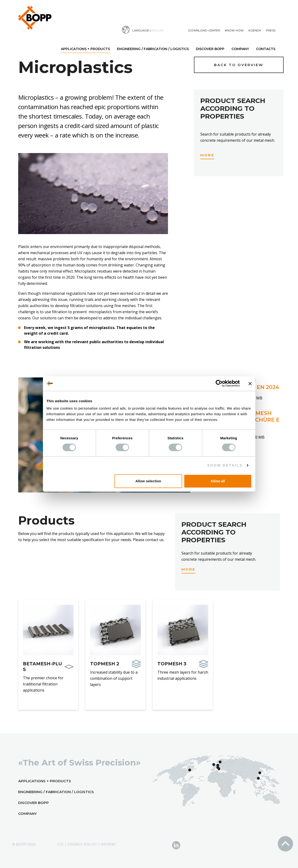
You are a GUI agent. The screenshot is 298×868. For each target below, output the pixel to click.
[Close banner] (250, 384)
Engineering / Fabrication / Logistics (153, 49)
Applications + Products (85, 49)
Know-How (234, 30)
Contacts (266, 49)
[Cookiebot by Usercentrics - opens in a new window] (219, 384)
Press (271, 30)
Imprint (108, 844)
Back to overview (239, 65)
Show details (225, 465)
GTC (61, 844)
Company (240, 49)
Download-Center (204, 30)
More (207, 155)
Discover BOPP (210, 49)
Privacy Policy (82, 844)
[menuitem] (155, 30)
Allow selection (148, 481)
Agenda (255, 30)
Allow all (218, 481)
